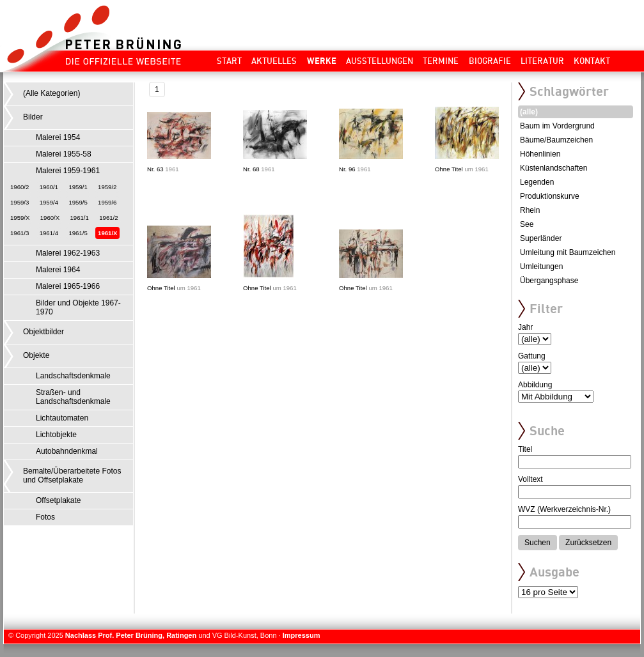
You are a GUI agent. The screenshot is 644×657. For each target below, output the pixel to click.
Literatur (542, 61)
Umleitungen (541, 267)
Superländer (541, 238)
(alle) (529, 112)
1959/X (20, 218)
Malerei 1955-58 (64, 154)
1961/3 (20, 233)
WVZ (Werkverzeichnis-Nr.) (564, 509)
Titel (525, 449)
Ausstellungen (380, 61)
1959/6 (107, 202)
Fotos (45, 517)
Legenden (537, 182)
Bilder (33, 117)
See (527, 224)
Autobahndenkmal (67, 451)
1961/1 (80, 218)
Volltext (530, 479)
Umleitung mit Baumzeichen (568, 252)
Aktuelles (274, 61)
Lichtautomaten (62, 418)
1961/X (107, 233)
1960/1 (49, 187)
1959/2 (107, 187)
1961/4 (49, 233)
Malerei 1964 (58, 270)
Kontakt (592, 61)
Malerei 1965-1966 (68, 286)
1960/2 (20, 187)
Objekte (36, 355)
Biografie (490, 61)
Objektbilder (43, 332)
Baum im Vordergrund (557, 126)
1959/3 (20, 202)
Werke (322, 61)
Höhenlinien (540, 154)
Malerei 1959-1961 (68, 171)
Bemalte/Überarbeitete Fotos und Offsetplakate (72, 475)
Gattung (532, 356)
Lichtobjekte (56, 435)
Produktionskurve (550, 196)
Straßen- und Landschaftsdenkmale (73, 397)
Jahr (525, 327)
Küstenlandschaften (554, 168)
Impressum (302, 635)
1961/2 (108, 218)
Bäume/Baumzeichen (556, 140)
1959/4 (49, 202)
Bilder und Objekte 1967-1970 (78, 307)
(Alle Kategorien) (51, 93)
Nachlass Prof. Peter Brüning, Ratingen (131, 635)
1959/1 (78, 187)
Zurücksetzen (588, 543)
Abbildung (535, 385)
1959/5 (78, 202)
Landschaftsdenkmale (73, 376)
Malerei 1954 (58, 137)
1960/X (50, 218)
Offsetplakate (59, 500)
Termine (441, 61)
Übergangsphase (549, 281)
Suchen (538, 543)
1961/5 (78, 233)
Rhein (530, 210)
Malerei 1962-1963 (68, 253)
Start (229, 61)
